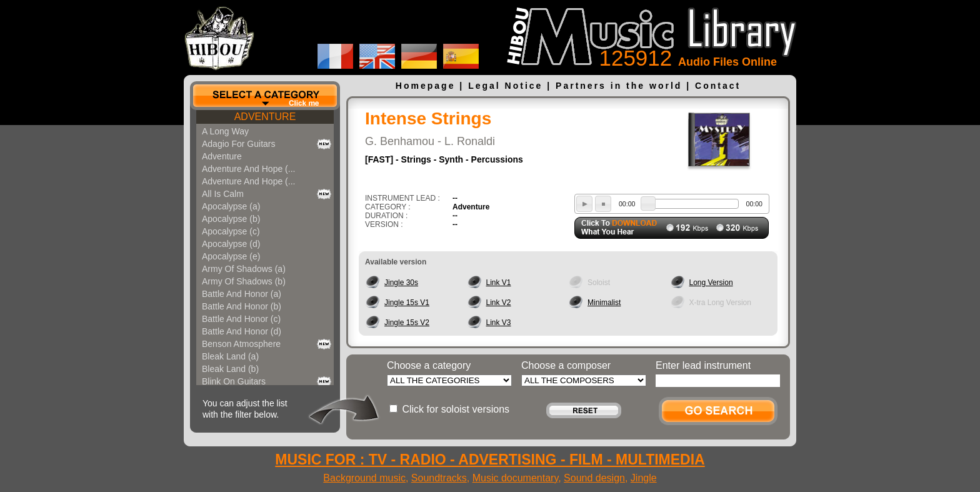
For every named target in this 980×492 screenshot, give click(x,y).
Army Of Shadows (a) (244, 269)
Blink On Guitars (234, 381)
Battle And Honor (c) (241, 319)
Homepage (426, 86)
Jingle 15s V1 (407, 303)
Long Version (711, 283)
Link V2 (499, 303)
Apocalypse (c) (231, 231)
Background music (364, 478)
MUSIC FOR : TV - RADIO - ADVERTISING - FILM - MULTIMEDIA (490, 459)
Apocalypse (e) (231, 256)
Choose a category (429, 365)
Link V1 (499, 283)
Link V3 (499, 323)
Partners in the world (619, 86)
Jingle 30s (401, 283)
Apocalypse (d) (231, 244)
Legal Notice (505, 86)
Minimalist (604, 303)
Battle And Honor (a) (242, 294)
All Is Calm (223, 194)
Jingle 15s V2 (407, 323)
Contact (718, 86)
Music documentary (516, 478)
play (584, 204)
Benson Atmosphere (241, 344)
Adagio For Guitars (239, 144)
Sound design (594, 478)
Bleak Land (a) (230, 356)
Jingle (644, 478)
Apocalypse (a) (231, 206)
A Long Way (225, 131)
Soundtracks (439, 478)
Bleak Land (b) (230, 369)
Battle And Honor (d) (242, 331)
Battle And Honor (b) (242, 306)
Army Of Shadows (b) (244, 281)
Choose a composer (566, 365)
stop (603, 204)
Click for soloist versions (456, 409)
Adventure (222, 156)
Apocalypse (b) (231, 219)
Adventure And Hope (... (248, 169)
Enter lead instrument (703, 365)
